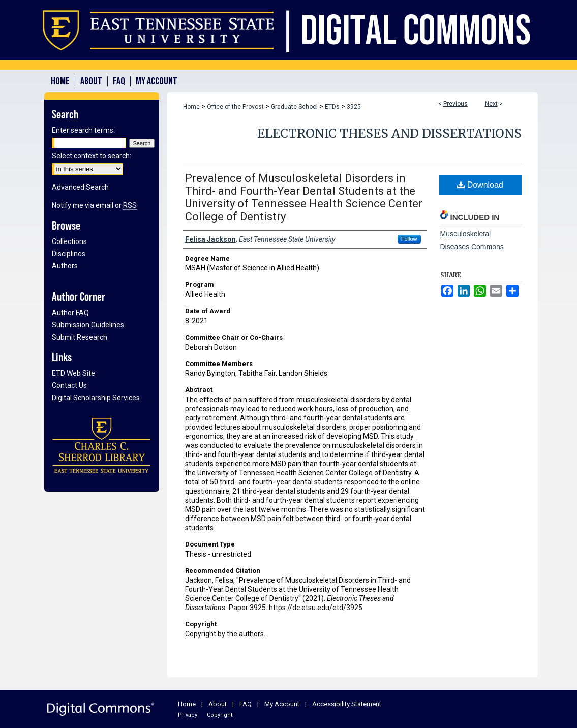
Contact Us (69, 385)
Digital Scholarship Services (96, 398)
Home (191, 107)
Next (491, 104)
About (218, 704)
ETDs (332, 107)
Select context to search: (92, 156)
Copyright (220, 715)
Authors (65, 266)
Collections (69, 241)
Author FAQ (70, 313)
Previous (455, 104)
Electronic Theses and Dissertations (389, 133)
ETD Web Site (73, 373)
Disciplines (69, 254)
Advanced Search (80, 187)
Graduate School (294, 107)
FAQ (246, 704)
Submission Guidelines (88, 325)
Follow (409, 239)
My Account (282, 704)
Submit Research (80, 337)
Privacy (188, 715)
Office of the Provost (235, 107)
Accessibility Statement (347, 704)
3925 (354, 107)
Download (480, 185)
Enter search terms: (83, 130)
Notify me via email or (94, 205)
